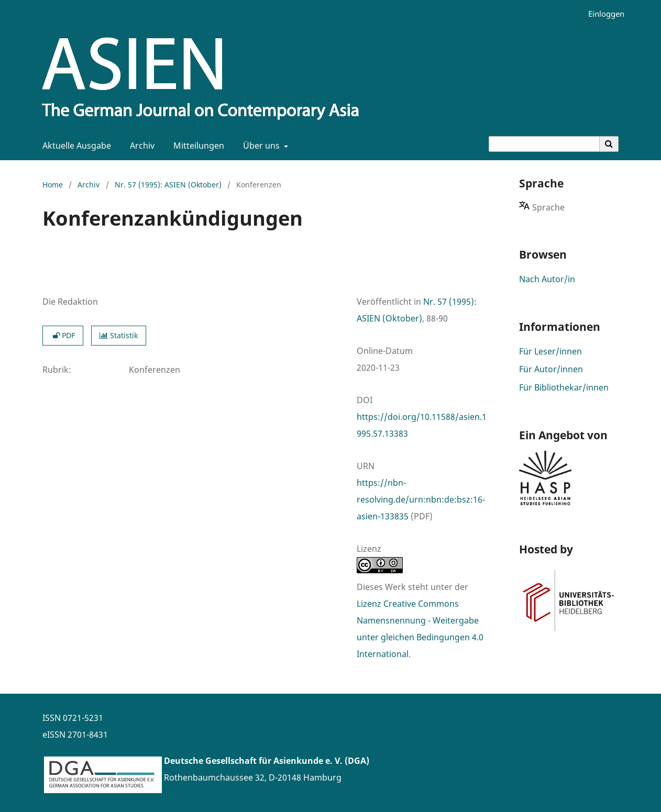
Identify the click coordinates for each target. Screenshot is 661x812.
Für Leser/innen (550, 351)
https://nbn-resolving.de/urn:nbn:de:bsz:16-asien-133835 (421, 499)
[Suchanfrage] (544, 144)
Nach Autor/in (547, 279)
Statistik (119, 335)
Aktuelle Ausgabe (75, 146)
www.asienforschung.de (212, 794)
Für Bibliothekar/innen (564, 387)
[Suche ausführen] (609, 144)
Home (53, 185)
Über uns (260, 146)
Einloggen (602, 14)
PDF (63, 335)
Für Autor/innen (551, 369)
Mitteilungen (197, 146)
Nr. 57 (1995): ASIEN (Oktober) (168, 185)
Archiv (140, 146)
